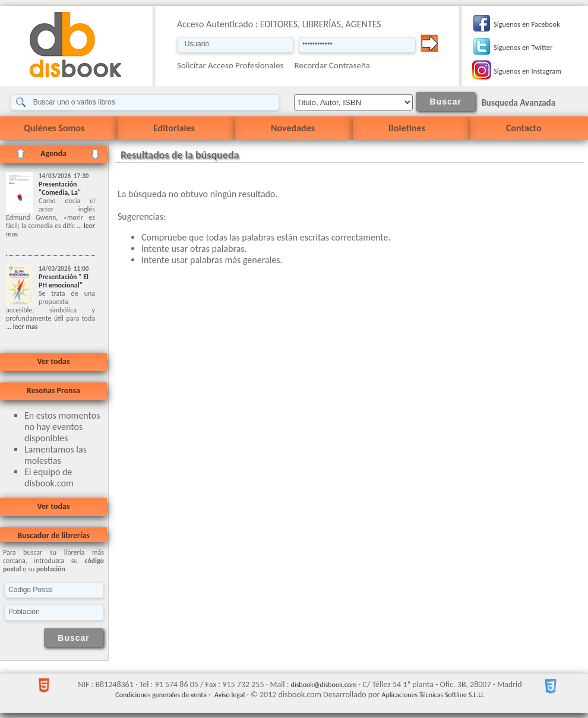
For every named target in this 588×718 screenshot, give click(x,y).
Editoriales (174, 128)
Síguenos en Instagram (527, 71)
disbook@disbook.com (324, 685)
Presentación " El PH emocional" (64, 281)
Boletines (407, 128)
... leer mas (22, 327)
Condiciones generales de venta (161, 695)
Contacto (524, 128)
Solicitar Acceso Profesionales (230, 65)
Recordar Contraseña (332, 65)
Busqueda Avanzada (518, 103)
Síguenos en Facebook (527, 24)
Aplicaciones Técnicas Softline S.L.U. (433, 695)
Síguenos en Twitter (523, 47)
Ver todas (53, 361)
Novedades (293, 128)
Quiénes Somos (54, 128)
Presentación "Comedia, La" (60, 188)
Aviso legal (230, 695)
